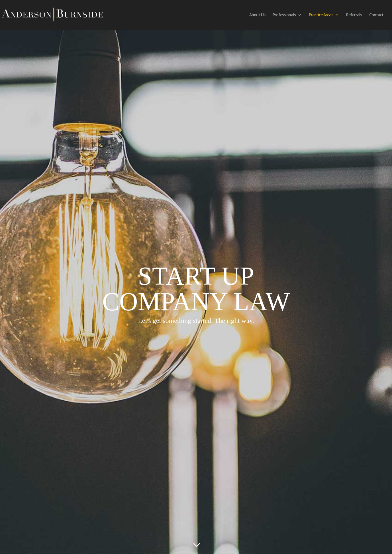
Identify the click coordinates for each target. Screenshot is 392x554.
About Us (257, 15)
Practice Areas (321, 15)
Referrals (354, 15)
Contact (376, 15)
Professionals (284, 15)
